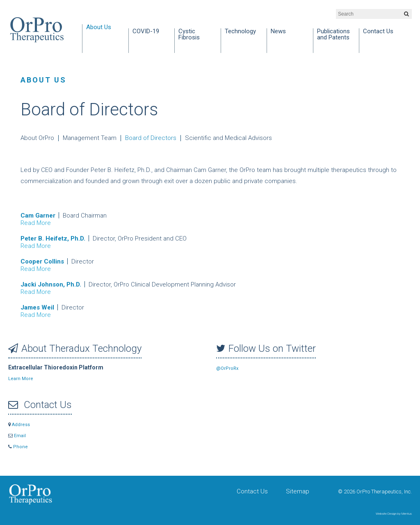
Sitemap (298, 491)
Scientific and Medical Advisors (228, 138)
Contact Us (378, 32)
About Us (99, 28)
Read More (36, 223)
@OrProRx (227, 368)
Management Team (90, 138)
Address (19, 425)
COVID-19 (146, 32)
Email (17, 436)
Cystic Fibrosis (189, 35)
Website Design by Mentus (394, 514)
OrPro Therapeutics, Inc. (37, 30)
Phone (18, 447)
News (278, 32)
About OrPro (37, 138)
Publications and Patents (333, 35)
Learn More (21, 379)
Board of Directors (151, 138)
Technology (240, 32)
